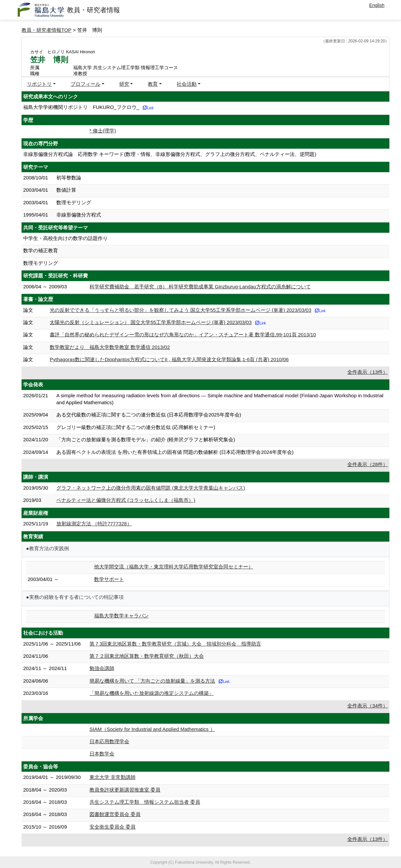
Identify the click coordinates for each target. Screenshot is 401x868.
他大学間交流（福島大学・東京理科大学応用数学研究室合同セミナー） (174, 567)
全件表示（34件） (368, 706)
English (377, 5)
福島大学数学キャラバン (121, 616)
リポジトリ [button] (39, 84)
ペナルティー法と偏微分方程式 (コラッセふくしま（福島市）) (126, 500)
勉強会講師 (102, 668)
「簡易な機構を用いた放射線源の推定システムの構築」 (152, 693)
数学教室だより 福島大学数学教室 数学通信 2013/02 (110, 347)
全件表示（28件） (368, 464)
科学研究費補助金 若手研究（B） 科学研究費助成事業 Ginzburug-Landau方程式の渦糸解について (200, 287)
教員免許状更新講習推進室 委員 (125, 790)
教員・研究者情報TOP (47, 30)
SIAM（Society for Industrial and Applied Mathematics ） (152, 729)
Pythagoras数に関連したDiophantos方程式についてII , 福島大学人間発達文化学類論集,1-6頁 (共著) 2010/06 (169, 359)
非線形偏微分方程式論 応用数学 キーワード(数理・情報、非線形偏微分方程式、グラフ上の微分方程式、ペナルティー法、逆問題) (170, 154)
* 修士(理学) (103, 131)
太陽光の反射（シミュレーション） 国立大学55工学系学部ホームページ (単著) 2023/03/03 (151, 322)
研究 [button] (124, 84)
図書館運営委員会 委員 (115, 814)
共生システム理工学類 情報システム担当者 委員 (145, 802)
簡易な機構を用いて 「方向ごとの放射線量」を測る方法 (152, 681)
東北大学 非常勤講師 (113, 777)
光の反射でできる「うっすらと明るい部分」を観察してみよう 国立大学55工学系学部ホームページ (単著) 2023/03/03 (180, 310)
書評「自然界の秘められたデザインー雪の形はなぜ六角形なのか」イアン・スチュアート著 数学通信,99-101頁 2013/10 (183, 335)
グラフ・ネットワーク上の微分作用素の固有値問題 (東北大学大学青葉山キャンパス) (151, 488)
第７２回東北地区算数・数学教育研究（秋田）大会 (147, 656)
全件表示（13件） (368, 372)
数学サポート (109, 579)
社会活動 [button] (187, 84)
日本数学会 (102, 754)
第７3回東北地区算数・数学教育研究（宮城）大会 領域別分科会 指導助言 (175, 644)
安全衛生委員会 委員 (113, 827)
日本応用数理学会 (109, 741)
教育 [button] (153, 84)
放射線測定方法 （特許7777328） (94, 524)
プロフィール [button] (86, 84)
